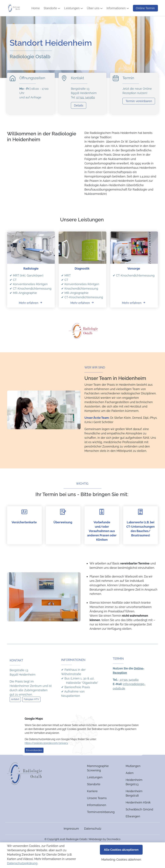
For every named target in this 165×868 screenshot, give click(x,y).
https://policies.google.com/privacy (46, 753)
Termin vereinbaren (139, 111)
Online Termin (145, 5)
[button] (63, 16)
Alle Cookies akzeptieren (121, 850)
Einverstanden (34, 760)
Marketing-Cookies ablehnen (121, 860)
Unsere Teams (97, 808)
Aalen (130, 783)
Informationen (97, 815)
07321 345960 (86, 107)
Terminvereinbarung (101, 822)
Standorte (94, 794)
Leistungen (95, 787)
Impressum (71, 838)
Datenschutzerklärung (22, 863)
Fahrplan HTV (31, 709)
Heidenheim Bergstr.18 (134, 803)
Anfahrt (15, 709)
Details (79, 115)
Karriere (92, 801)
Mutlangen (133, 776)
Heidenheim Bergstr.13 (134, 792)
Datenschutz (93, 838)
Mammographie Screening (98, 778)
